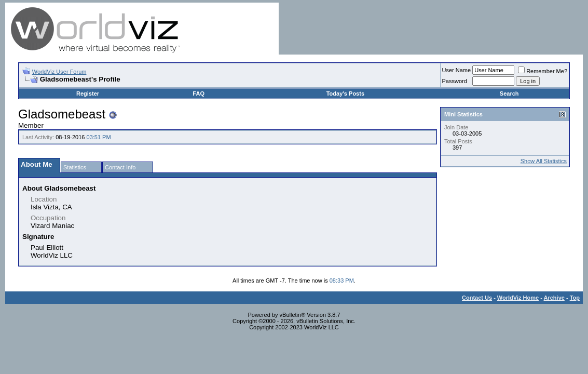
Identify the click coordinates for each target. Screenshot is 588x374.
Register (88, 94)
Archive (554, 298)
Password (455, 81)
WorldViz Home (518, 298)
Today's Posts (345, 94)
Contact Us (477, 298)
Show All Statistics (544, 161)
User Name (457, 70)
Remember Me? (543, 71)
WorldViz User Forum (59, 72)
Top (575, 298)
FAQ (199, 94)
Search (509, 94)
